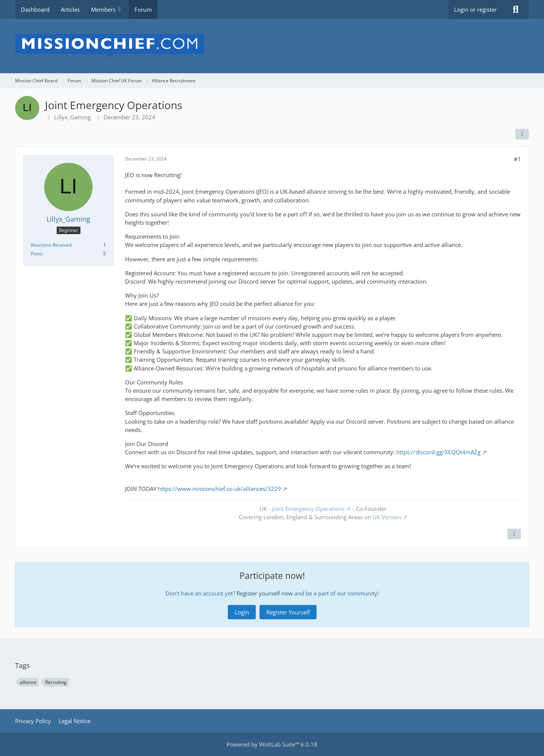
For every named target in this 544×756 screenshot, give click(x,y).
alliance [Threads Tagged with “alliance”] (28, 682)
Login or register (475, 9)
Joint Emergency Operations (308, 509)
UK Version (387, 517)
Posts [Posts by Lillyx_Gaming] (37, 254)
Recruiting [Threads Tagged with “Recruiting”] (56, 682)
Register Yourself (288, 612)
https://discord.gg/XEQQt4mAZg (438, 452)
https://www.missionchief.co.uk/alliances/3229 (219, 489)
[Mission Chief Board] (272, 46)
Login (242, 612)
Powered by (272, 744)
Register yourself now (265, 593)
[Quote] (514, 534)
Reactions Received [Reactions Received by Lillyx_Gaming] (51, 245)
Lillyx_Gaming (72, 117)
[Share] (522, 134)
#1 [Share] (517, 159)
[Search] (516, 9)
